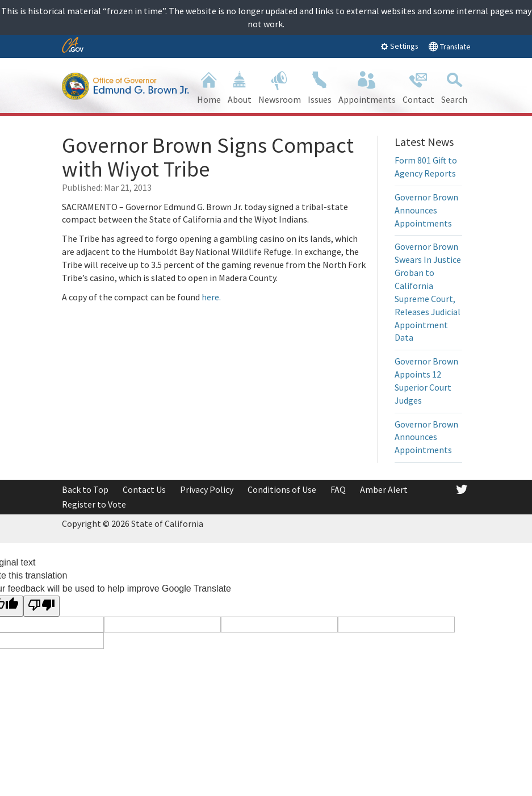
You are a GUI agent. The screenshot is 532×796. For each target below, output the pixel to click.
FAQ (338, 489)
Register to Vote (94, 504)
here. (211, 297)
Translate (449, 46)
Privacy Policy (207, 489)
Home (209, 87)
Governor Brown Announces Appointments (426, 210)
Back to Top (85, 489)
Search (454, 87)
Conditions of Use (282, 489)
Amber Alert (384, 489)
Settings (399, 46)
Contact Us (144, 489)
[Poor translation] (41, 606)
